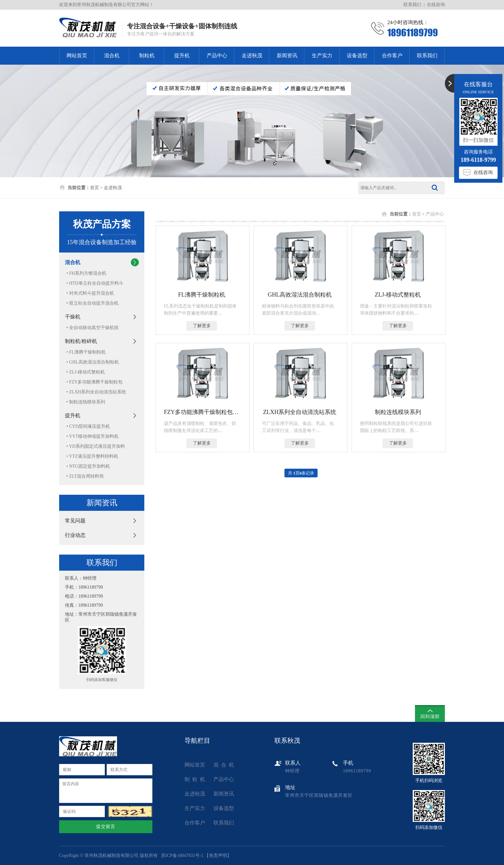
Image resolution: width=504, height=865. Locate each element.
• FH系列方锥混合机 (86, 273)
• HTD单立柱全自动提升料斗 (95, 283)
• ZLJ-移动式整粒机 (86, 372)
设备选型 (357, 55)
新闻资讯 (287, 55)
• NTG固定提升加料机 (88, 466)
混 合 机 (224, 765)
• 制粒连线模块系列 (86, 402)
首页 (94, 188)
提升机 (182, 55)
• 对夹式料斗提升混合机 (90, 293)
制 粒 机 (195, 779)
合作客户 (392, 55)
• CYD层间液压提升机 (88, 426)
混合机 (112, 55)
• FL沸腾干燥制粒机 (86, 352)
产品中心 (217, 55)
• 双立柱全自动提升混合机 (93, 303)
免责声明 (218, 856)
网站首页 (77, 55)
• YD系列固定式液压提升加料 (96, 446)
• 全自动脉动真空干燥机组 (93, 328)
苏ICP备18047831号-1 (182, 856)
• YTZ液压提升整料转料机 (92, 456)
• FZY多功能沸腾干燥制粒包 (95, 382)
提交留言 (106, 826)
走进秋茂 (252, 55)
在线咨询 (436, 5)
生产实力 (322, 55)
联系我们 (412, 5)
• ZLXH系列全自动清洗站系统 (96, 392)
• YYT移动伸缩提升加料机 (93, 436)
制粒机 (147, 55)
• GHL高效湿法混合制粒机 (93, 362)
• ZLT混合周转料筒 (85, 476)
